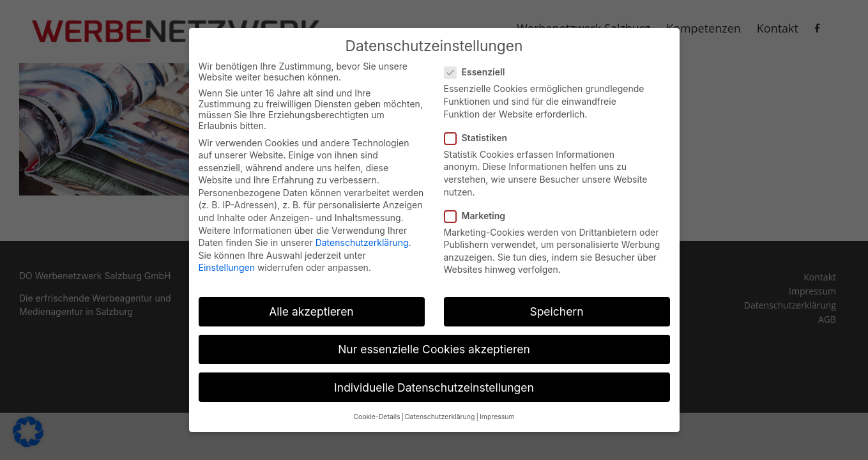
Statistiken (481, 137)
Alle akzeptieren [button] (311, 311)
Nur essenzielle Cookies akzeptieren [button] (434, 349)
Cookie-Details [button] (377, 416)
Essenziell (480, 72)
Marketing (480, 215)
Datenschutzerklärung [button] (440, 416)
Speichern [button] (556, 311)
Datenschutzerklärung (362, 242)
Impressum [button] (497, 416)
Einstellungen (227, 267)
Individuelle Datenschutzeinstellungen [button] (434, 387)
